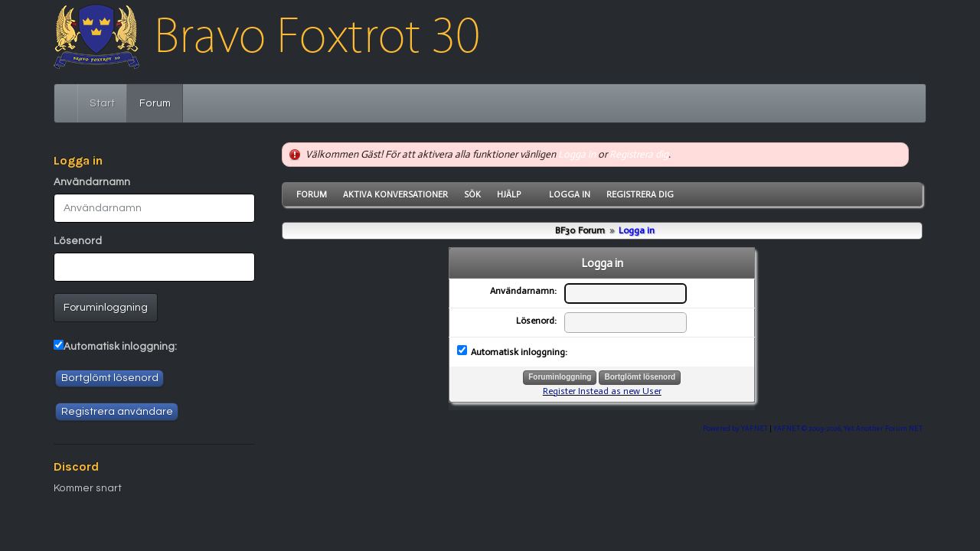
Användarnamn (92, 182)
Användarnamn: (523, 291)
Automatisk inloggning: (120, 347)
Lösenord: (536, 321)
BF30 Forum (580, 230)
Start (102, 103)
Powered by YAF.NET (735, 428)
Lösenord (78, 241)
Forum (161, 102)
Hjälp (509, 194)
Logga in (577, 154)
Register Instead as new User (602, 391)
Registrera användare (117, 412)
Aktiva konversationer (395, 194)
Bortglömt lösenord (110, 378)
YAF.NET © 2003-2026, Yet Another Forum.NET (848, 428)
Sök (472, 194)
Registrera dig (639, 154)
